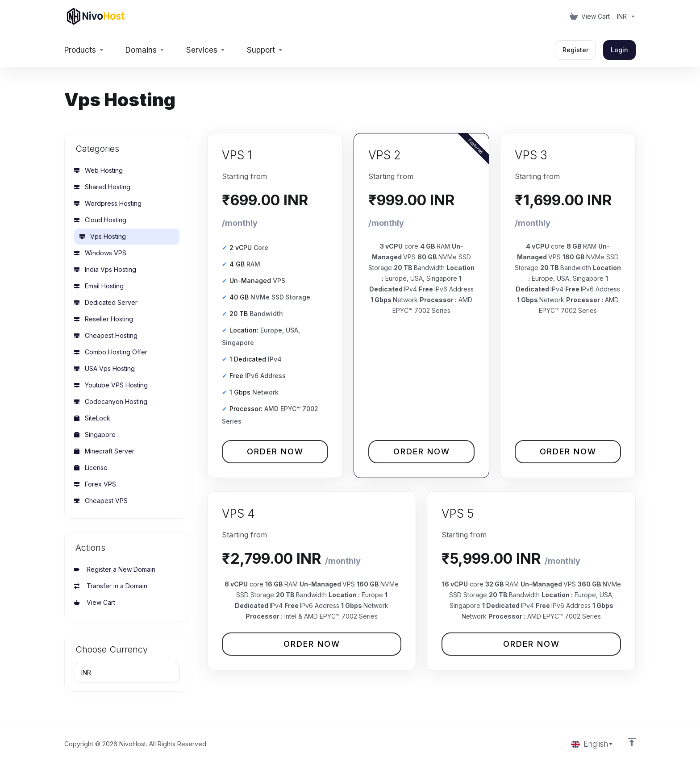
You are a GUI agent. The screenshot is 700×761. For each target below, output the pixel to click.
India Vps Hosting (105, 269)
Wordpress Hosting (108, 203)
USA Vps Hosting (104, 368)
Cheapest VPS (101, 501)
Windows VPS (100, 253)
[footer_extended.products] (84, 50)
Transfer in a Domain (111, 586)
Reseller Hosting (104, 319)
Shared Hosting (102, 187)
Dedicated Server (106, 302)
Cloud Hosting (100, 220)
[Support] (265, 50)
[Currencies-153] (625, 17)
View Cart (95, 602)
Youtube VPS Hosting (111, 385)
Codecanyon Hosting (111, 401)
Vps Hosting (103, 236)
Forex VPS (95, 484)
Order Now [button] (275, 451)
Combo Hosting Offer (111, 352)
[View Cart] (590, 17)
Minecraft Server (104, 451)
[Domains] (145, 50)
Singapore (95, 435)
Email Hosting (99, 286)
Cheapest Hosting (106, 335)
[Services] (206, 50)
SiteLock (92, 418)
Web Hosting (98, 170)
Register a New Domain (115, 569)
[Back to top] (632, 742)
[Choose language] (592, 744)
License (91, 468)
